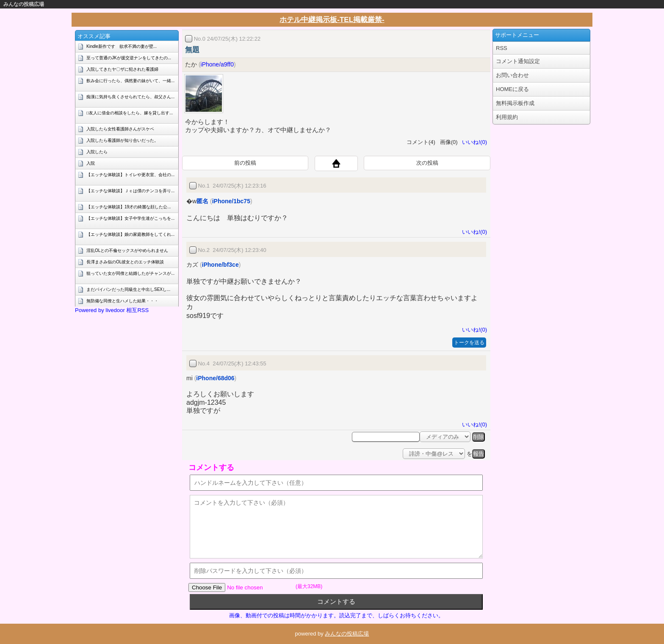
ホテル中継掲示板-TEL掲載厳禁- (332, 20)
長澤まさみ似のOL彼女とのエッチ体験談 (125, 262)
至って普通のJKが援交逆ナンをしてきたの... (129, 58)
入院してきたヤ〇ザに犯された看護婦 (122, 69)
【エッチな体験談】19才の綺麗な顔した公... (129, 207)
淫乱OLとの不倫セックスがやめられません (127, 250)
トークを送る (469, 343)
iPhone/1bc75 (231, 201)
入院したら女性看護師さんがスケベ (120, 129)
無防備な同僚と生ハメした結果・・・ (122, 301)
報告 (479, 454)
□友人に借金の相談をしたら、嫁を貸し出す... (130, 113)
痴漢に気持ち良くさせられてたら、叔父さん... (130, 97)
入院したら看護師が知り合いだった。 (122, 140)
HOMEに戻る (512, 89)
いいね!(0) (473, 142)
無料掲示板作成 (515, 103)
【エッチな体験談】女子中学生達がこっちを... (130, 218)
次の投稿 (427, 163)
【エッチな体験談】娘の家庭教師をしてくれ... (130, 234)
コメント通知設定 (518, 61)
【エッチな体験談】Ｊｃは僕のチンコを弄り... (130, 191)
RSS (502, 48)
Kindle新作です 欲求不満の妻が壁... (122, 46)
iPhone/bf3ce (220, 265)
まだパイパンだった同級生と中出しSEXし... (128, 289)
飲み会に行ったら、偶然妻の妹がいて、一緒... (130, 81)
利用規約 (507, 117)
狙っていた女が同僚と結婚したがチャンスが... (130, 273)
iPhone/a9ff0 (217, 64)
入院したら (97, 152)
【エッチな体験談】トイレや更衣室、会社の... (130, 175)
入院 (91, 163)
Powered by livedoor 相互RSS (112, 310)
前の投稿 (245, 163)
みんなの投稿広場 (24, 4)
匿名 (202, 201)
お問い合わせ (512, 75)
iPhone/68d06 (215, 378)
